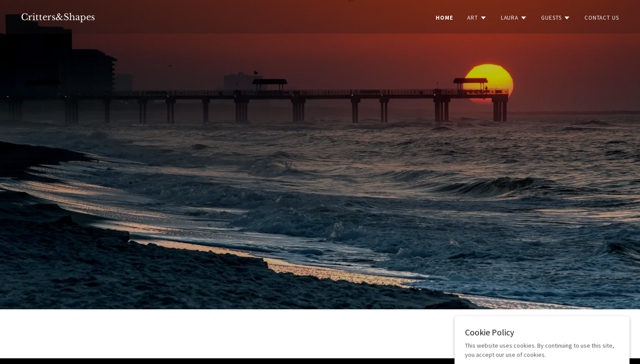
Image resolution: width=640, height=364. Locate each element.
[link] (58, 18)
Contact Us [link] (602, 18)
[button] (477, 18)
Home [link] (444, 18)
